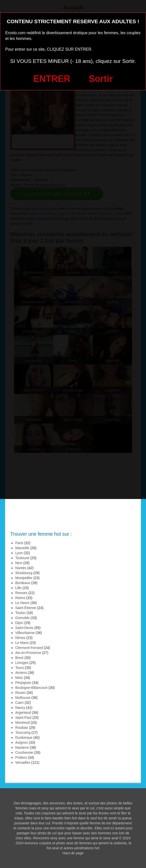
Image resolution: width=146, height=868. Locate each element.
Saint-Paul (23, 718)
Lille (18, 588)
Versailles (23, 762)
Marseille (22, 548)
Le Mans (22, 643)
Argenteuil (23, 713)
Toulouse (22, 558)
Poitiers (21, 757)
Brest (19, 658)
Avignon (21, 743)
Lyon (19, 553)
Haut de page (73, 853)
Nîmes (20, 638)
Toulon (20, 613)
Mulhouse (23, 698)
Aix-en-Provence (28, 653)
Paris (19, 543)
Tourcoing (23, 733)
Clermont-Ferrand (29, 648)
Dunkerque (24, 738)
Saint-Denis (24, 628)
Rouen (20, 693)
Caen (19, 703)
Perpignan (23, 683)
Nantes (21, 568)
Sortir (101, 79)
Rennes (21, 593)
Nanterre (22, 747)
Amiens (21, 673)
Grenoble (22, 618)
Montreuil (22, 723)
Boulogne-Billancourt (31, 688)
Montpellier (24, 578)
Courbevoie (24, 752)
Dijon (19, 623)
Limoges (22, 663)
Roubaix (22, 728)
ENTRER (52, 79)
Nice (19, 563)
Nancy (20, 708)
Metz (19, 678)
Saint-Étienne (26, 608)
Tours (19, 668)
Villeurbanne (25, 633)
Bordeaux (23, 583)
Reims (20, 598)
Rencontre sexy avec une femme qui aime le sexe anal (75, 838)
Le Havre (22, 603)
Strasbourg (24, 573)
